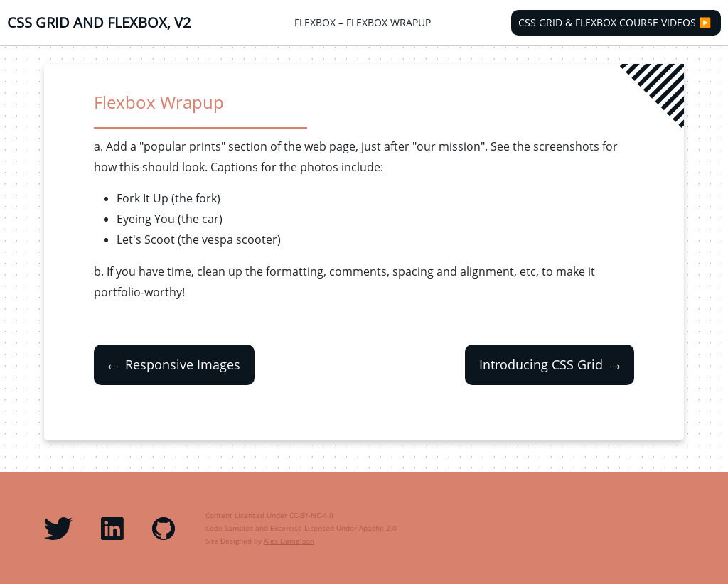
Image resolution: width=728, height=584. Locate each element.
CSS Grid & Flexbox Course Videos (607, 23)
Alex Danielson (289, 541)
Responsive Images (171, 365)
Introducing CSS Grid (553, 365)
